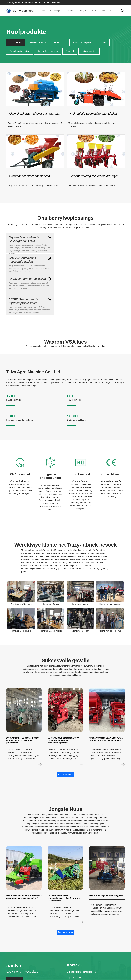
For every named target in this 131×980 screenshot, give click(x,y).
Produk (70, 11)
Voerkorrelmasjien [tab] (38, 43)
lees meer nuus (66, 932)
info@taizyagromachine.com (83, 972)
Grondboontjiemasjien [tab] (20, 51)
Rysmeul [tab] (70, 51)
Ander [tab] (103, 43)
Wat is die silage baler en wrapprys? (107, 896)
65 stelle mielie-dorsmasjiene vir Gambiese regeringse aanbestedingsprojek (63, 740)
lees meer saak (65, 774)
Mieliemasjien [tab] (16, 43)
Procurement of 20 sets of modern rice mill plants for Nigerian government (23, 740)
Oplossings (56, 11)
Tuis (44, 11)
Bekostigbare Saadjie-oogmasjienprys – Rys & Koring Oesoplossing (63, 898)
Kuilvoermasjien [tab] (89, 51)
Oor (93, 11)
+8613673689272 (79, 978)
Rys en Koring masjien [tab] (48, 51)
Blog (82, 11)
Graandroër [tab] (60, 43)
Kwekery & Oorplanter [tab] (83, 43)
